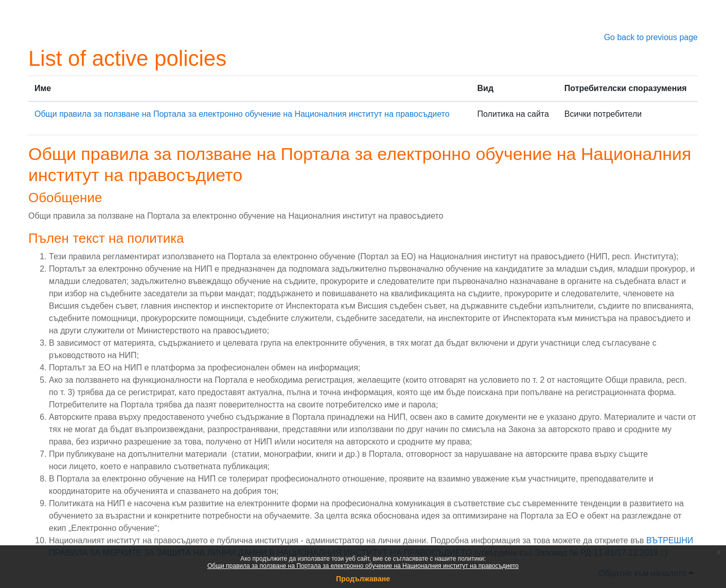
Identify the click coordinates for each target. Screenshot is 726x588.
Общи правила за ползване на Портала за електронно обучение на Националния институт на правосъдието (363, 566)
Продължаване (363, 579)
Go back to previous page (651, 37)
